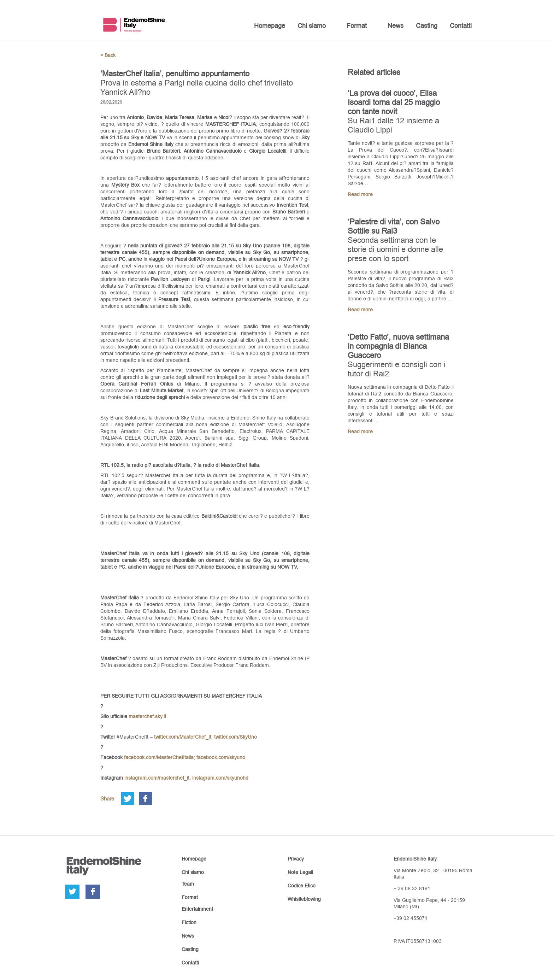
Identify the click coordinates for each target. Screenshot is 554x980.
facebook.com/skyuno (221, 757)
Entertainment (197, 909)
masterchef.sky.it (147, 716)
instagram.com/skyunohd (220, 778)
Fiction (189, 922)
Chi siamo (312, 26)
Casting (427, 26)
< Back (108, 55)
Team (188, 884)
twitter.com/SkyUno (235, 737)
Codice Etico (302, 886)
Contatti (461, 26)
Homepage (270, 26)
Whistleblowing (304, 899)
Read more (360, 194)
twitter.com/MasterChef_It (183, 737)
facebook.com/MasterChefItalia (159, 757)
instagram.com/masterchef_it (157, 778)
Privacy (296, 859)
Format (357, 26)
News (396, 26)
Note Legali (300, 872)
